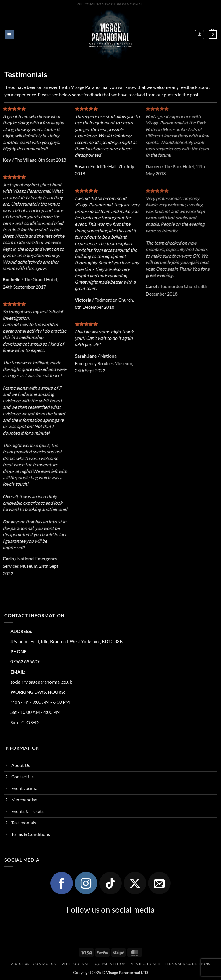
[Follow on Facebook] (62, 883)
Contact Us (44, 964)
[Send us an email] (159, 883)
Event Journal (74, 964)
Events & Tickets (145, 964)
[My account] (199, 35)
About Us (20, 964)
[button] (9, 35)
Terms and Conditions (187, 964)
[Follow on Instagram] (86, 883)
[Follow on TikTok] (110, 883)
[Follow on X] (135, 883)
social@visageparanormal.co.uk (41, 682)
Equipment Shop (109, 964)
